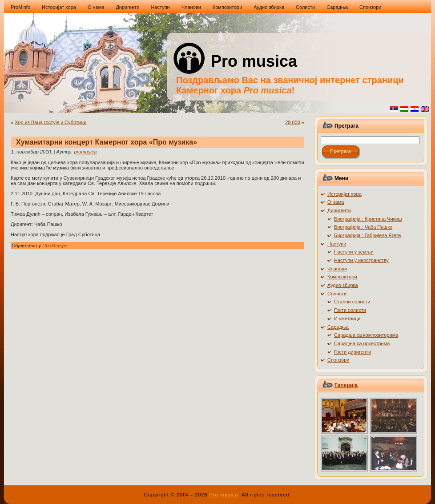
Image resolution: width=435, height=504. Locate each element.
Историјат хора (344, 194)
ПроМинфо (55, 246)
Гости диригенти (352, 352)
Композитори (342, 277)
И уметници (347, 319)
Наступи (337, 244)
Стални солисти (352, 302)
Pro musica (254, 61)
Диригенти (339, 210)
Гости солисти (350, 310)
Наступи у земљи (354, 252)
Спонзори (338, 360)
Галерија (346, 385)
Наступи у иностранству (361, 260)
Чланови (337, 269)
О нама (336, 202)
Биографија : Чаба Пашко (363, 227)
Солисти (337, 294)
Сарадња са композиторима (366, 335)
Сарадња (338, 327)
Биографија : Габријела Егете (367, 235)
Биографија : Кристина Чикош (368, 219)
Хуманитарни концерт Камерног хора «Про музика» (107, 142)
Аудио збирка (343, 285)
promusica (86, 152)
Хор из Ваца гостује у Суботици (50, 122)
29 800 (293, 122)
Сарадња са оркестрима (362, 343)
